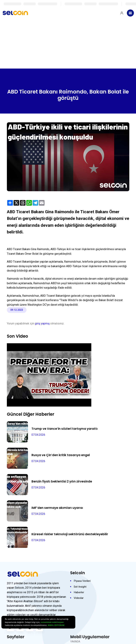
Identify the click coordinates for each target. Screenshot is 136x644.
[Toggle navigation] (130, 13)
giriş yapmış (42, 323)
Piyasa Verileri (83, 581)
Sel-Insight (80, 586)
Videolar (79, 598)
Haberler (79, 592)
